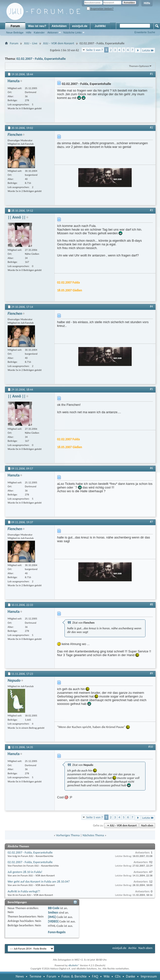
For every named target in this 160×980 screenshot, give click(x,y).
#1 (151, 74)
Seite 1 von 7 (95, 50)
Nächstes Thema (93, 835)
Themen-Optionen (139, 66)
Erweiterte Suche (145, 32)
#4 (151, 306)
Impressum (149, 976)
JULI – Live (31, 43)
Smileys (53, 912)
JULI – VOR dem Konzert (59, 43)
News (20, 976)
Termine (35, 976)
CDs (118, 976)
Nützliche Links (72, 32)
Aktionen (53, 32)
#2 (151, 127)
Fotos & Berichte (74, 976)
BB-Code (54, 908)
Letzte (148, 50)
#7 (151, 522)
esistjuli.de (80, 26)
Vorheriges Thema (68, 835)
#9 (151, 673)
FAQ (95, 976)
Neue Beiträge (15, 32)
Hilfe (147, 3)
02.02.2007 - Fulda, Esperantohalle (41, 59)
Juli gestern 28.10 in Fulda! (25, 872)
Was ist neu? (37, 26)
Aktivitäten (59, 26)
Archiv (132, 948)
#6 (151, 468)
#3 (151, 210)
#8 (151, 604)
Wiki (107, 976)
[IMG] (52, 917)
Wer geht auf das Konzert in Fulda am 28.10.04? (39, 881)
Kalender (39, 32)
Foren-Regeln (57, 932)
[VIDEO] (53, 921)
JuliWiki (100, 26)
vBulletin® (74, 965)
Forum (15, 26)
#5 (151, 389)
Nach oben (147, 826)
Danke (131, 976)
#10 (151, 747)
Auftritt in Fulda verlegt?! (24, 891)
